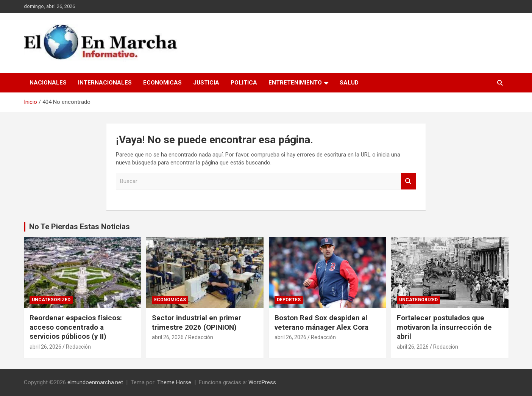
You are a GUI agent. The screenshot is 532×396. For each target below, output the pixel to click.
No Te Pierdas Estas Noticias (80, 227)
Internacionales (105, 83)
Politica (244, 83)
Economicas (162, 83)
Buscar (409, 181)
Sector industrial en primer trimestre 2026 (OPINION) (197, 322)
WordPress (262, 382)
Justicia (206, 83)
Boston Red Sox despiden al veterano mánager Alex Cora (321, 322)
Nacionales (48, 83)
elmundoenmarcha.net (95, 382)
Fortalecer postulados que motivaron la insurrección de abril (444, 327)
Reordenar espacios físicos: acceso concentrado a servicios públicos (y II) (76, 327)
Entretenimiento (295, 83)
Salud (349, 83)
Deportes (289, 300)
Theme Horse (174, 382)
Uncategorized (51, 300)
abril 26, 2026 (45, 347)
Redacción (78, 347)
